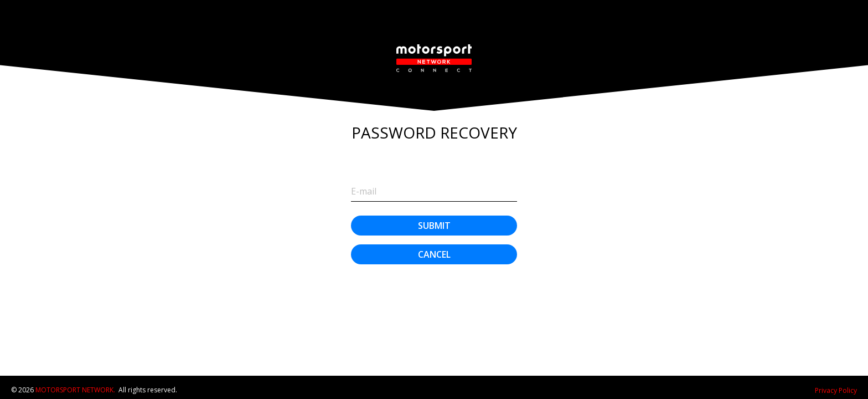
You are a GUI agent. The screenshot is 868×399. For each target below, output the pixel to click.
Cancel (434, 254)
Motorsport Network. (75, 390)
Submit (434, 226)
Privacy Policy (836, 390)
